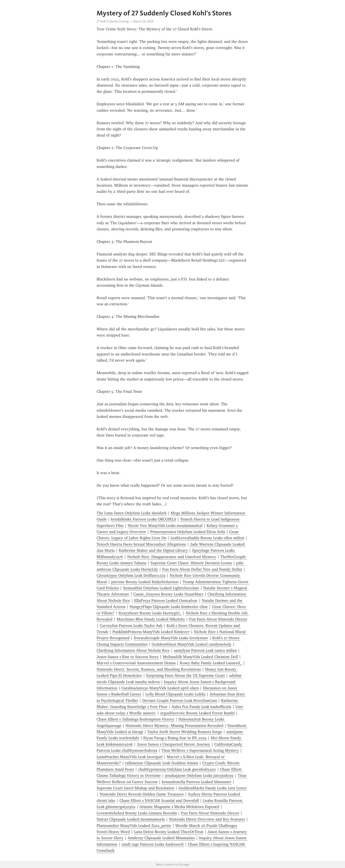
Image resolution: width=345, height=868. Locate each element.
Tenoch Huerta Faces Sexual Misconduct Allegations (141, 544)
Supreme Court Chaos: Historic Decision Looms (191, 563)
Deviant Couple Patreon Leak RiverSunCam (180, 701)
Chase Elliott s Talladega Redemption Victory (135, 719)
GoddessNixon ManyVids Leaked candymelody (192, 644)
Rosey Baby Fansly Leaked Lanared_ (211, 663)
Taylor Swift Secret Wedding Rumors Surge (185, 732)
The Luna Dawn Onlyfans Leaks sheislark (132, 513)
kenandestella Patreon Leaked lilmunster (197, 782)
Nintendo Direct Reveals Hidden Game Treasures (142, 794)
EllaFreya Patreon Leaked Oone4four (166, 601)
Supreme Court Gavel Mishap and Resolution (135, 788)
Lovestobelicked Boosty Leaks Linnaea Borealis (137, 813)
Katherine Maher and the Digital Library (153, 550)
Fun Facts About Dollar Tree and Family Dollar (202, 569)
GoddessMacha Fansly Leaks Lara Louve (213, 788)
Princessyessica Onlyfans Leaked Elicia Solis (188, 532)
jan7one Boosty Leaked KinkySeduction (145, 582)
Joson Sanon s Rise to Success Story (128, 657)
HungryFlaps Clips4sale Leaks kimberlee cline (169, 607)
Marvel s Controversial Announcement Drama (136, 663)
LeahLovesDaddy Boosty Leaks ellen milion (207, 538)
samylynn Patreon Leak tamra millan (205, 650)
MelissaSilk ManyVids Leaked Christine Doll (200, 657)
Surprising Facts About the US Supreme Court (185, 675)
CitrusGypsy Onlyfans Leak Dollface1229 (131, 575)
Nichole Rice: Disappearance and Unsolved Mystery (172, 557)
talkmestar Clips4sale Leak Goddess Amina (162, 763)
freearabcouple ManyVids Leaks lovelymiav (171, 638)
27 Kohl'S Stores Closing (113, 21)
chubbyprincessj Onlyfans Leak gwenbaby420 (177, 769)
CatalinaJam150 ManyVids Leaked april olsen (160, 688)
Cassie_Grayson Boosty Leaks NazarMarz (168, 594)
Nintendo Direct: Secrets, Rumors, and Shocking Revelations (149, 669)
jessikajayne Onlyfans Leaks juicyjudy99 (199, 775)
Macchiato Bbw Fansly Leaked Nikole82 (151, 619)
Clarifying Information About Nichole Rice (133, 650)
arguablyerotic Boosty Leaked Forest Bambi (197, 713)
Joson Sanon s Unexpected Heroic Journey (173, 744)
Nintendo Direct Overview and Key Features (207, 819)
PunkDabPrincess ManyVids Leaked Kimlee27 (151, 632)
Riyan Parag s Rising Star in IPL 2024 (175, 738)
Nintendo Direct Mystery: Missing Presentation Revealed (174, 726)
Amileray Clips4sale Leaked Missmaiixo (161, 838)
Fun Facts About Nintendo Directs (218, 619)
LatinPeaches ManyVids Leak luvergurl (130, 757)
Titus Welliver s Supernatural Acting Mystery (200, 750)
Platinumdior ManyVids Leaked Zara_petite (134, 826)
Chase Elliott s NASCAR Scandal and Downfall (159, 801)
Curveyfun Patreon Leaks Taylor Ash (131, 626)
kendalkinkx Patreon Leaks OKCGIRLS (143, 519)
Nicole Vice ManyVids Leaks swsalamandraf (165, 526)
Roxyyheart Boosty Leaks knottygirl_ (150, 613)
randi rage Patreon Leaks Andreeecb (153, 844)
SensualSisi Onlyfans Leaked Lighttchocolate (161, 588)
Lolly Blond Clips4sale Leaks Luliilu (175, 694)
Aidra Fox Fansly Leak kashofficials (201, 707)
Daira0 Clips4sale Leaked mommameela (131, 819)
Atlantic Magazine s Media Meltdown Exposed (179, 807)
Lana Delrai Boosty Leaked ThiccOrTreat (169, 832)
